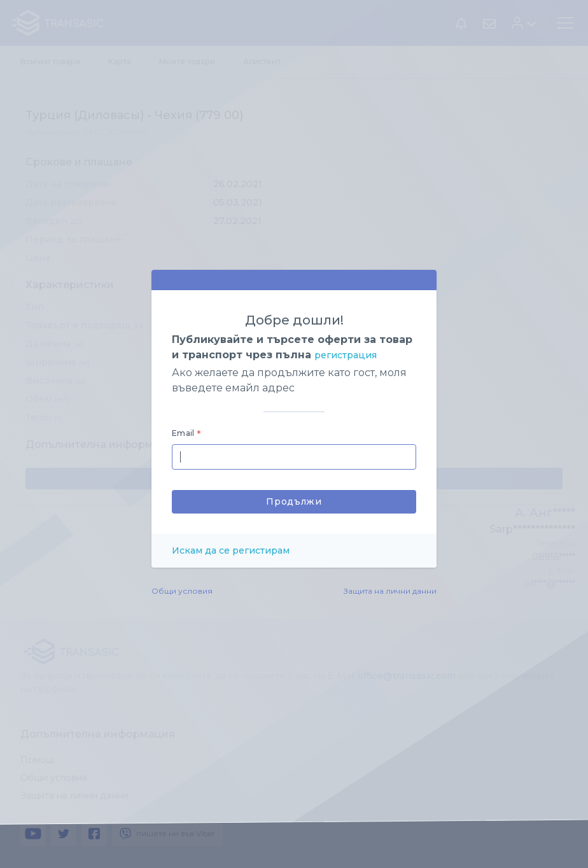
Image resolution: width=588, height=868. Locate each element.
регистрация (346, 355)
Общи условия (182, 591)
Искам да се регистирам (231, 550)
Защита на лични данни (390, 591)
